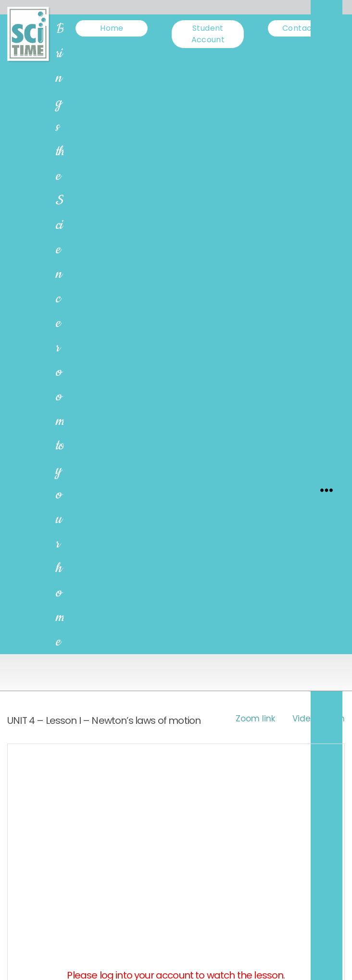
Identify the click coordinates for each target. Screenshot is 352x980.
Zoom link (255, 719)
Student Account (208, 34)
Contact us (304, 28)
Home (112, 28)
